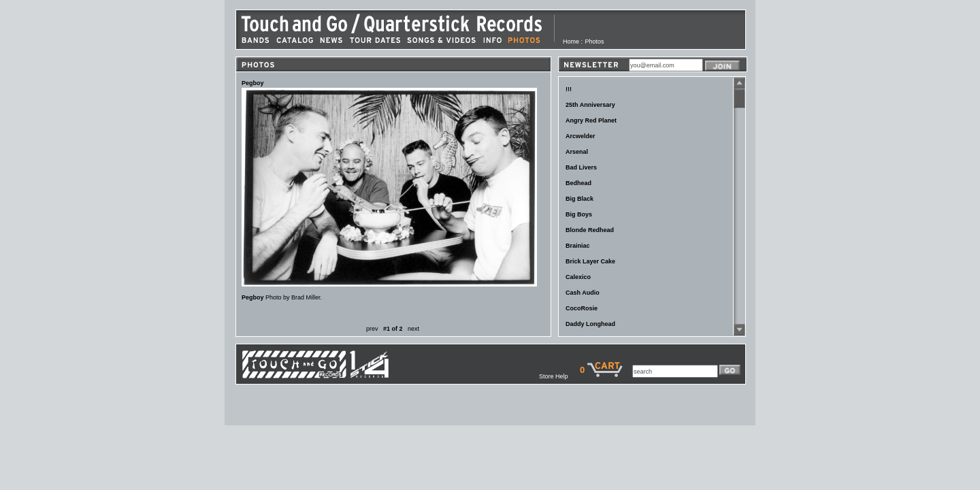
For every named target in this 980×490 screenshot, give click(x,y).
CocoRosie (582, 308)
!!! (569, 89)
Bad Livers (581, 167)
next (413, 329)
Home (571, 42)
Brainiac (578, 246)
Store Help (559, 376)
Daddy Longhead (590, 324)
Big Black (579, 199)
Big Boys (579, 214)
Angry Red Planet (591, 120)
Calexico (578, 277)
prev (372, 329)
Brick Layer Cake (590, 261)
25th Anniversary (590, 105)
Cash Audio (583, 293)
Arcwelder (581, 136)
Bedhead (578, 183)
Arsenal (577, 152)
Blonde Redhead (590, 230)
